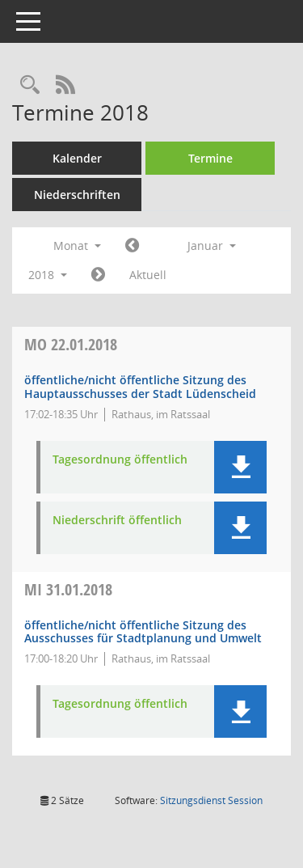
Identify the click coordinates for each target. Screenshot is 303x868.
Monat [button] (77, 246)
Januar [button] (212, 246)
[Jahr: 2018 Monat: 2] (98, 275)
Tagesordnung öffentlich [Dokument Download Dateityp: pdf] (120, 460)
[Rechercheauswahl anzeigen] (30, 85)
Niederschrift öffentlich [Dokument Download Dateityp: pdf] (117, 521)
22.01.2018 (71, 344)
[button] (240, 467)
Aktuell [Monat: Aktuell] (148, 275)
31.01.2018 (68, 589)
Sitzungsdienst (211, 800)
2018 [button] (48, 275)
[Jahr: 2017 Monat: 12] (132, 246)
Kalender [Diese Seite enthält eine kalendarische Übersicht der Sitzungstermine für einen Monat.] (77, 158)
